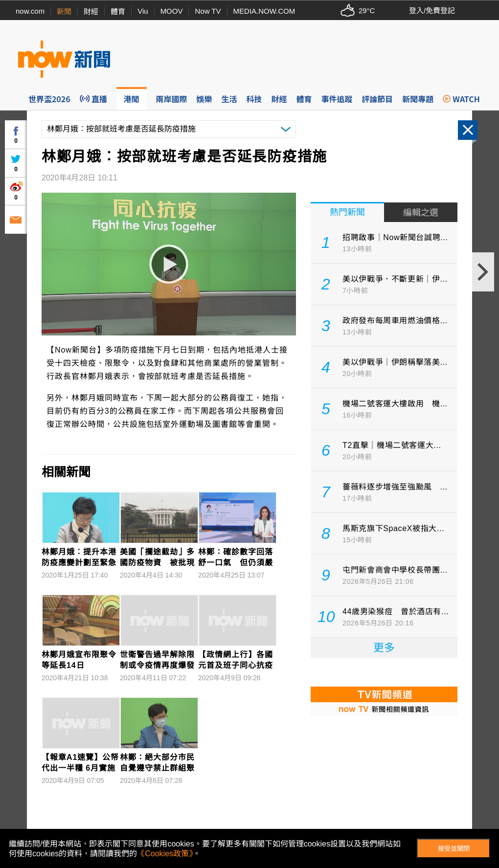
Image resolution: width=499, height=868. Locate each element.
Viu (143, 11)
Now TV (208, 11)
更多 (384, 648)
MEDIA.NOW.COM (264, 11)
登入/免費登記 (432, 11)
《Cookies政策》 (165, 854)
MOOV (172, 11)
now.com (30, 11)
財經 (91, 11)
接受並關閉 (454, 849)
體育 (118, 11)
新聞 (64, 11)
